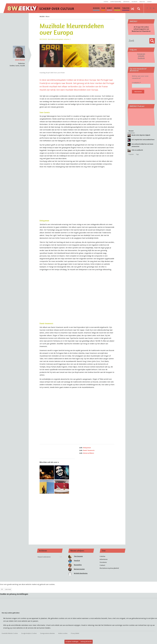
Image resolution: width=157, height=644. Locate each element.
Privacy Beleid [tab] (75, 633)
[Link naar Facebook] (147, 8)
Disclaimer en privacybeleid (109, 568)
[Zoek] (139, 9)
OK (2, 589)
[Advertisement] (77, 516)
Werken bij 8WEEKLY (116, 2)
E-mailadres (136, 83)
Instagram (141, 54)
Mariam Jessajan (79, 569)
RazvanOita (78, 565)
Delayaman (87, 448)
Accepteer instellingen (72, 642)
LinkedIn (141, 56)
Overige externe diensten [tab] (47, 633)
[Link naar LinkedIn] (154, 8)
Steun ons (142, 2)
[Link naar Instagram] (150, 8)
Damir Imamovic (89, 450)
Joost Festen (20, 60)
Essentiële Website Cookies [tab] (10, 633)
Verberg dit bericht (86, 642)
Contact (149, 2)
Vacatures (134, 2)
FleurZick (77, 560)
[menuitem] (96, 8)
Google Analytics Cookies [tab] (29, 633)
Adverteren (126, 2)
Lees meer (8, 589)
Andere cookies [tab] (63, 633)
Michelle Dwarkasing (81, 573)
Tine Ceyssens (78, 556)
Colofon (106, 2)
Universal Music (89, 453)
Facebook (141, 58)
